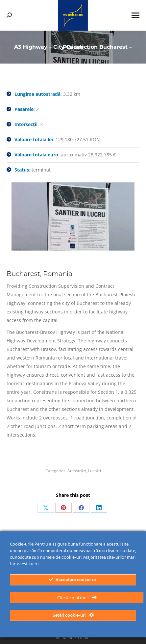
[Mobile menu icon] (135, 15)
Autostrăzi (77, 471)
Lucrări (95, 471)
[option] (73, 217)
